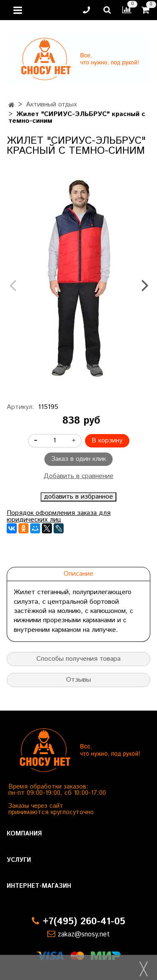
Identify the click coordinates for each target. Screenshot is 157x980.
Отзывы (78, 680)
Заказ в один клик (78, 459)
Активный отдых (51, 105)
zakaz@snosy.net (84, 935)
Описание (78, 574)
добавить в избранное (78, 497)
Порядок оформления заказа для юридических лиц (59, 516)
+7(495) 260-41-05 (84, 922)
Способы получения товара (78, 659)
